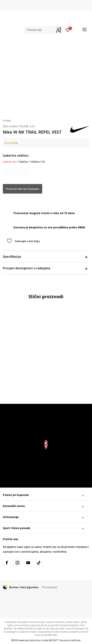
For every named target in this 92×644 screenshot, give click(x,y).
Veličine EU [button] (10, 162)
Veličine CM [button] (38, 162)
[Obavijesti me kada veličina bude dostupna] (7, 171)
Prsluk (7, 120)
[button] (44, 30)
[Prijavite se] (68, 30)
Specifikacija (45, 257)
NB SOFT (54, 640)
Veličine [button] (23, 162)
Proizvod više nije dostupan (23, 189)
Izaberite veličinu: (16, 155)
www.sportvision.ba (30, 640)
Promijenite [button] (50, 587)
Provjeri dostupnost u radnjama (45, 268)
